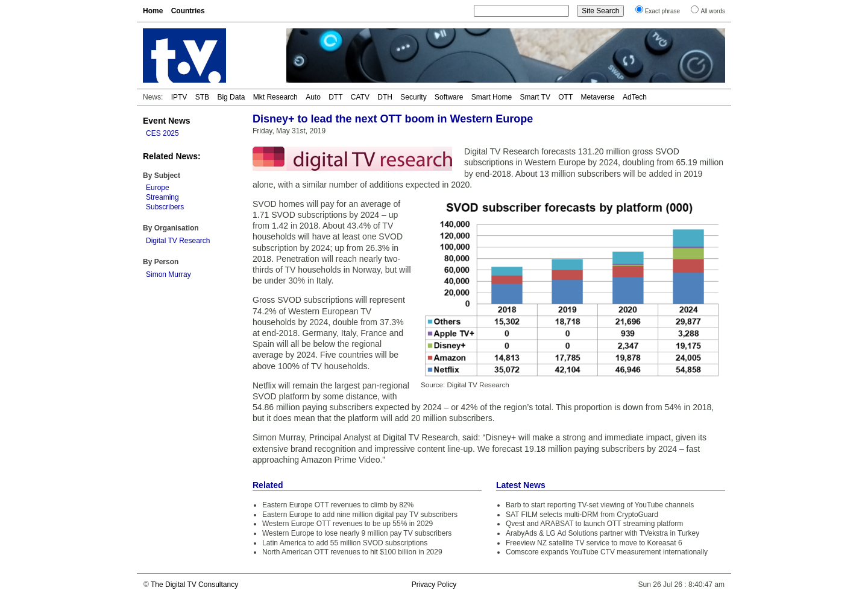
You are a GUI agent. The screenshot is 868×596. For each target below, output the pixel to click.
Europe (158, 188)
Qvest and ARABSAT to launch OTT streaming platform (594, 524)
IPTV (179, 97)
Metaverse (598, 97)
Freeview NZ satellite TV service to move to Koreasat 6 (594, 543)
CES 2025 (162, 133)
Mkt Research (275, 97)
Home (153, 11)
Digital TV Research (178, 241)
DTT (335, 97)
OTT (565, 97)
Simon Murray (168, 274)
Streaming (162, 197)
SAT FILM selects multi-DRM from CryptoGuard (582, 515)
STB (202, 97)
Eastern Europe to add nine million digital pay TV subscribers (360, 515)
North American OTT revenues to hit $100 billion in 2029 (352, 552)
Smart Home (492, 97)
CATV (360, 97)
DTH (385, 97)
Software (449, 97)
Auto (313, 97)
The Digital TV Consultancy (194, 585)
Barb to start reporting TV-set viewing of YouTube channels (600, 505)
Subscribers (165, 207)
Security (413, 97)
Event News (167, 121)
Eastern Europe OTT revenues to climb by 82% (338, 505)
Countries (188, 11)
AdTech (635, 97)
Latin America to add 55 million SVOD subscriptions (345, 543)
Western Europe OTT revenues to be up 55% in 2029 (348, 524)
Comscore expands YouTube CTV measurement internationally (607, 552)
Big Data (231, 97)
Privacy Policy (434, 585)
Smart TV (535, 97)
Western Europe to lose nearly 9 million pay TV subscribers (357, 533)
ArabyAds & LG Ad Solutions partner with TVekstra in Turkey (602, 533)
